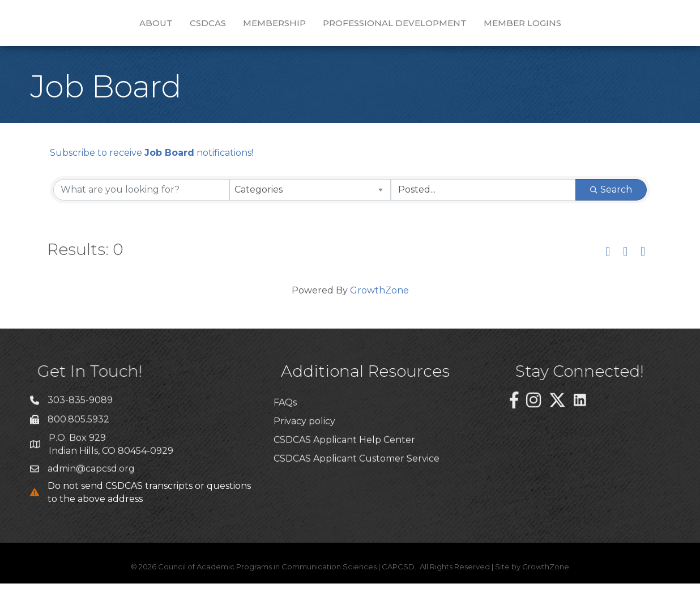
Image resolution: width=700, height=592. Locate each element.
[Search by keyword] (141, 198)
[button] (608, 261)
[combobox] (310, 198)
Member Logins (588, 26)
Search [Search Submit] (611, 198)
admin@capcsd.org (91, 483)
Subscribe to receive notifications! (151, 161)
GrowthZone (379, 299)
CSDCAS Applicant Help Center (344, 478)
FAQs (285, 440)
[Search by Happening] (483, 198)
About (91, 26)
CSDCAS (143, 26)
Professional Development (460, 26)
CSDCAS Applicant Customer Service (357, 497)
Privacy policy (304, 460)
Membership (209, 26)
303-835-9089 (80, 414)
